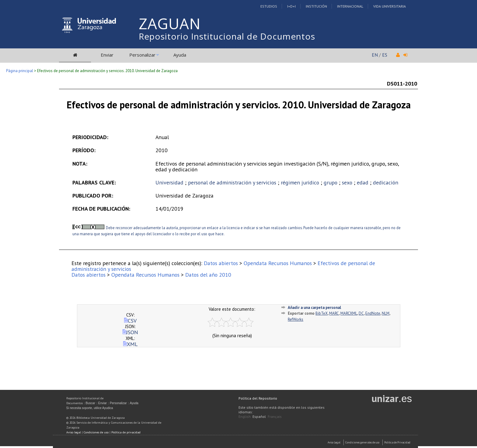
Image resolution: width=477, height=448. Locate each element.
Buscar (91, 403)
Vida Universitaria (390, 6)
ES (385, 55)
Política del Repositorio (258, 398)
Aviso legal (74, 432)
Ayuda (180, 55)
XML (130, 344)
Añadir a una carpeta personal (314, 308)
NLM (386, 313)
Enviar (107, 55)
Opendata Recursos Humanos (278, 263)
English (245, 416)
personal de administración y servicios (232, 182)
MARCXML (349, 313)
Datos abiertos (221, 263)
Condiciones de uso (96, 432)
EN (375, 55)
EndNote (373, 313)
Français (275, 416)
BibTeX (322, 313)
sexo (347, 182)
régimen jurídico (300, 182)
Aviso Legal (334, 442)
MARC (334, 313)
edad (363, 182)
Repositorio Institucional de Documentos (227, 36)
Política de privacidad (126, 432)
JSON (130, 332)
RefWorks (296, 319)
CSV (130, 321)
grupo (331, 182)
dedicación (386, 182)
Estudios (269, 6)
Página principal (20, 71)
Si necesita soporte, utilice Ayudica (90, 408)
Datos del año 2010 (208, 275)
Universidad (169, 182)
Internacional (350, 6)
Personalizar (142, 55)
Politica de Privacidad (397, 442)
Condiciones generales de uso (362, 442)
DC (361, 313)
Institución (316, 6)
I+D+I (291, 6)
